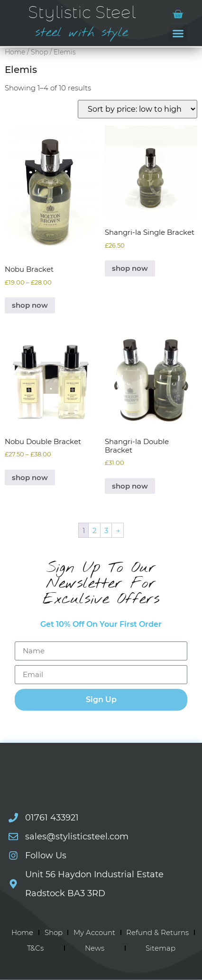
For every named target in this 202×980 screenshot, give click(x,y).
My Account (94, 932)
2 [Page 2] (95, 530)
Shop (39, 52)
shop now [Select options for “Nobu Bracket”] (30, 305)
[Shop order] (138, 109)
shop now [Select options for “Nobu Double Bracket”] (30, 477)
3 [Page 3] (106, 530)
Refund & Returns (157, 932)
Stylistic (82, 13)
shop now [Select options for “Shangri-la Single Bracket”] (130, 268)
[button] (178, 34)
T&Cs (35, 948)
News (95, 948)
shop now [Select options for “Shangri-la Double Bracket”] (130, 486)
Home (15, 52)
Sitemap (161, 948)
